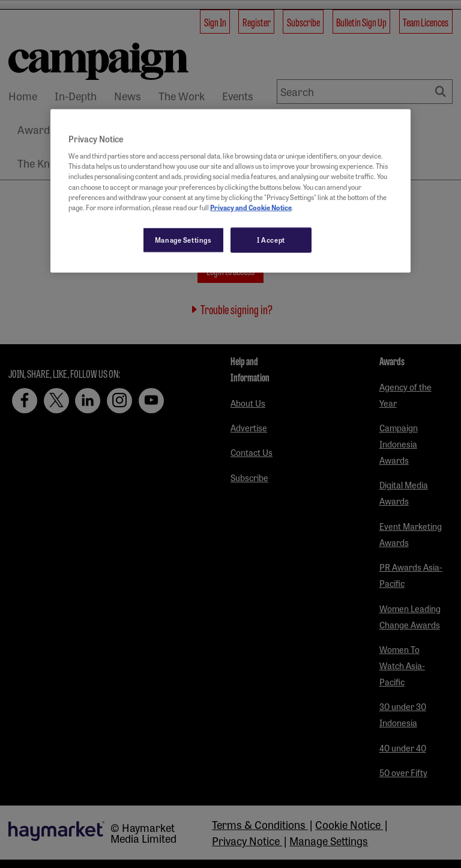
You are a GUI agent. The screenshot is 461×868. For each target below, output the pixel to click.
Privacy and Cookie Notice (251, 207)
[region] (230, 190)
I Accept (271, 239)
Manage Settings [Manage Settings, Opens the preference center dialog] (183, 239)
